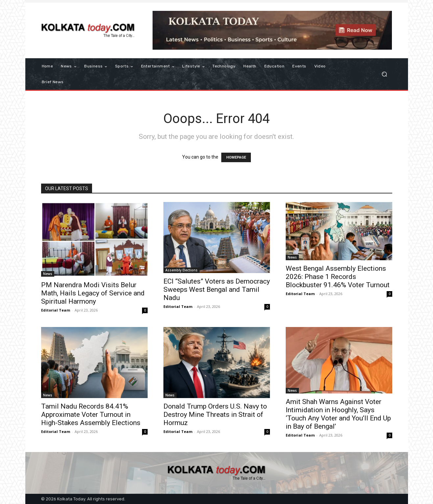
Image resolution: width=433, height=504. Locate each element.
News (48, 274)
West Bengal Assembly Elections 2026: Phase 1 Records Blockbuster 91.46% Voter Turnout (338, 277)
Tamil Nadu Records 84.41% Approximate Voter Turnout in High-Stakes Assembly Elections (91, 415)
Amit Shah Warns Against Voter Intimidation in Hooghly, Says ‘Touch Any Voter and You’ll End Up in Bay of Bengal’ (338, 414)
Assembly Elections (181, 270)
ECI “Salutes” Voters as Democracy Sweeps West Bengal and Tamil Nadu (217, 290)
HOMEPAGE (236, 157)
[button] (385, 74)
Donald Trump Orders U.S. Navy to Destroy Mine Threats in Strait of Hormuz (215, 415)
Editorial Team (56, 310)
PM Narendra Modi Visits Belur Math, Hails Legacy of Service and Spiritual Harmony (93, 293)
